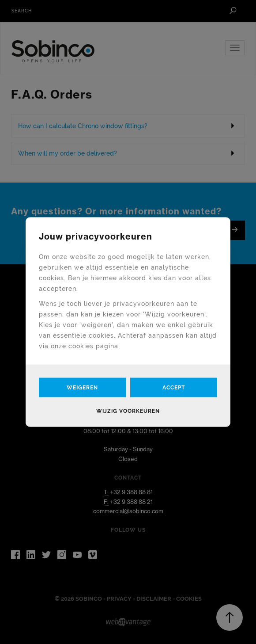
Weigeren (82, 388)
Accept (174, 388)
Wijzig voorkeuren (128, 411)
